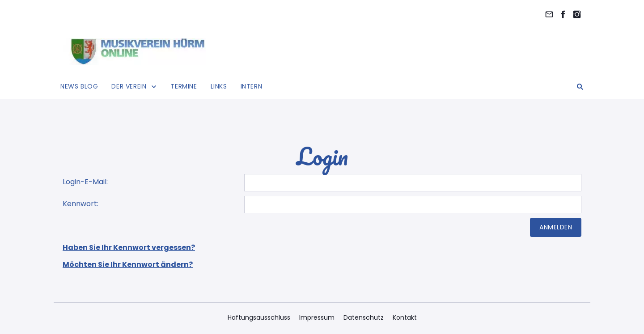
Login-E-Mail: (85, 182)
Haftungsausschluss (259, 317)
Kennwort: (80, 204)
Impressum (317, 317)
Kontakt (405, 317)
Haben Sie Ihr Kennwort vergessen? (129, 247)
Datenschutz (364, 317)
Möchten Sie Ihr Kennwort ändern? (128, 264)
